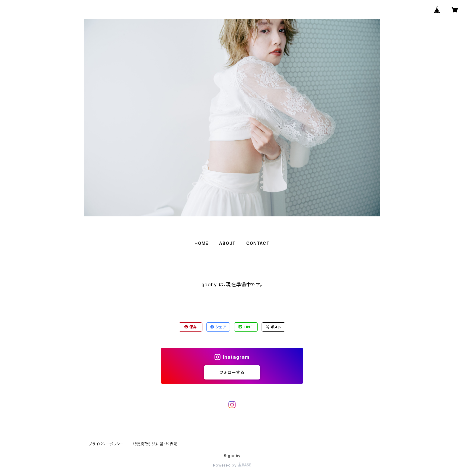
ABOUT (227, 243)
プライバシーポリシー (106, 444)
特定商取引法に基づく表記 (155, 444)
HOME (201, 243)
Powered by (232, 465)
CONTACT (258, 243)
